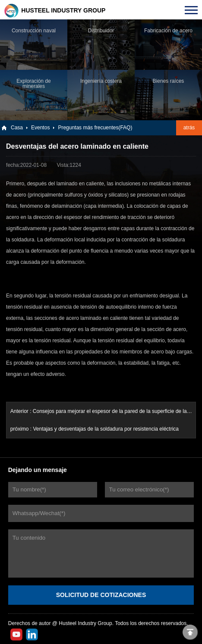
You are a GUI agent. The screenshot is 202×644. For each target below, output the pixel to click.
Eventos (40, 128)
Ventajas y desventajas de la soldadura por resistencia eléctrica (106, 429)
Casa (17, 128)
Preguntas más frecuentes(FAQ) (95, 128)
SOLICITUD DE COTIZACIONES (101, 595)
